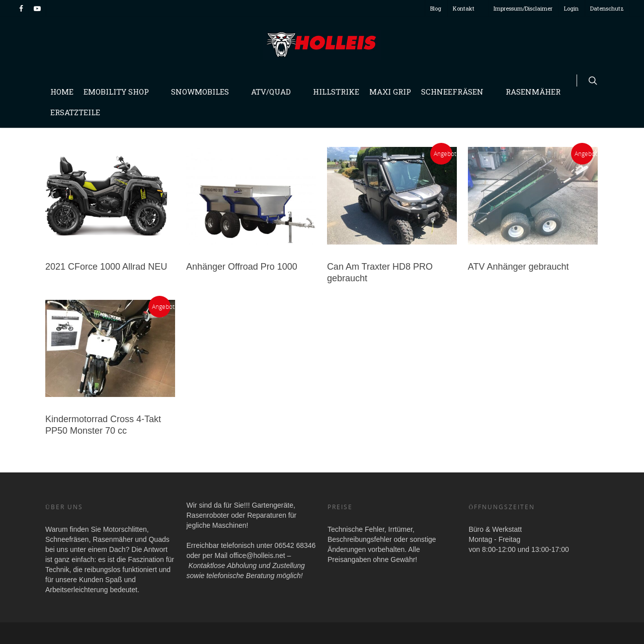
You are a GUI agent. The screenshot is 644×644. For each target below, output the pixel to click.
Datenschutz (607, 8)
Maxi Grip (390, 92)
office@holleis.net (257, 555)
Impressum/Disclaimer (523, 8)
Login (571, 8)
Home (62, 92)
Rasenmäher (537, 92)
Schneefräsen (456, 92)
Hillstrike (336, 92)
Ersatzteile (75, 112)
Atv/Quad (275, 92)
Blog (436, 8)
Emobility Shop (120, 92)
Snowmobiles (204, 92)
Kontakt (468, 8)
